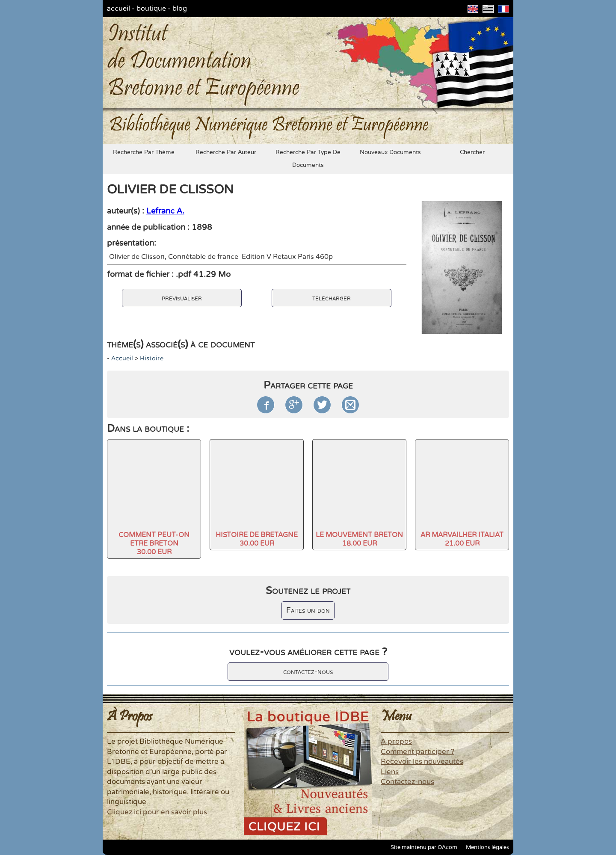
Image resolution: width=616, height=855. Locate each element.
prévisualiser (182, 298)
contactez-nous (308, 672)
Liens (390, 772)
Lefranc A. (165, 211)
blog (180, 9)
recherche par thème (144, 152)
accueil (118, 9)
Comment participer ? (418, 752)
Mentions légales (487, 847)
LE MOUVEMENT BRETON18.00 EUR (359, 539)
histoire (152, 358)
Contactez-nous (407, 782)
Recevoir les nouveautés (422, 762)
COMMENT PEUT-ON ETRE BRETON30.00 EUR (154, 543)
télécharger (332, 298)
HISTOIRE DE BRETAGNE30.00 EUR (257, 539)
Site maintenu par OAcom (424, 847)
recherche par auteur (226, 152)
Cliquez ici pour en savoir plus (157, 812)
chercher (472, 152)
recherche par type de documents (308, 159)
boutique (151, 9)
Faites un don (308, 610)
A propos (396, 742)
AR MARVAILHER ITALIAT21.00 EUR (462, 539)
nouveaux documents (390, 152)
